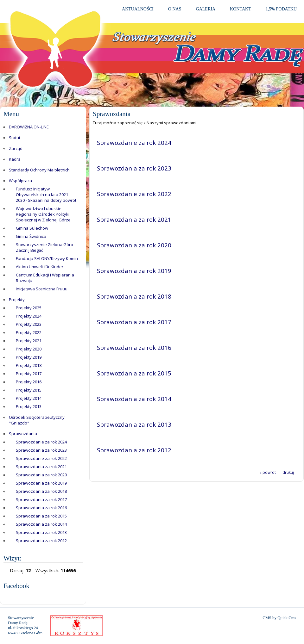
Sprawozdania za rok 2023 (41, 450)
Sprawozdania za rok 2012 (41, 541)
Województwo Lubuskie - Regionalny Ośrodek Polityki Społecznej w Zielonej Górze (43, 214)
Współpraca (20, 181)
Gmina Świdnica (31, 236)
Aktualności (138, 9)
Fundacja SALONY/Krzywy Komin (47, 258)
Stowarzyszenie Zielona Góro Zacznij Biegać (44, 247)
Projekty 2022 (29, 332)
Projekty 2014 (29, 398)
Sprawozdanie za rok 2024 (41, 442)
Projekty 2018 (29, 365)
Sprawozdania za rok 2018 (41, 491)
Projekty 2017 (29, 374)
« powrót (268, 472)
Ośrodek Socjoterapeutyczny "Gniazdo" (37, 420)
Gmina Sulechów (32, 228)
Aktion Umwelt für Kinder (40, 267)
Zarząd (16, 148)
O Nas (175, 9)
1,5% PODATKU (281, 9)
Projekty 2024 (29, 316)
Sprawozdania (23, 434)
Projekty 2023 (29, 324)
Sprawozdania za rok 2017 (41, 499)
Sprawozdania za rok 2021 (41, 467)
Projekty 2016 (29, 382)
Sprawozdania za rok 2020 (41, 475)
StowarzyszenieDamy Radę (21, 620)
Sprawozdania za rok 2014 (41, 524)
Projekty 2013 (29, 406)
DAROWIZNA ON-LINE (29, 127)
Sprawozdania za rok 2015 (41, 516)
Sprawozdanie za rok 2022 (41, 458)
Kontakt (241, 9)
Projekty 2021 (29, 341)
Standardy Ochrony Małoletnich (39, 170)
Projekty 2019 (29, 357)
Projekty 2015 (29, 390)
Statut (15, 138)
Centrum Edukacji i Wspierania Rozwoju (45, 278)
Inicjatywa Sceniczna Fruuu (42, 289)
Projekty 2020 (29, 349)
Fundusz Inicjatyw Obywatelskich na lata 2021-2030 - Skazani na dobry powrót (46, 195)
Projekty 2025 (29, 308)
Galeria (206, 9)
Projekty (17, 300)
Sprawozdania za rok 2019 (41, 483)
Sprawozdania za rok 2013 (41, 532)
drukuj (288, 472)
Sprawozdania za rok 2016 (41, 508)
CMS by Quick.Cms (279, 618)
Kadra (15, 159)
